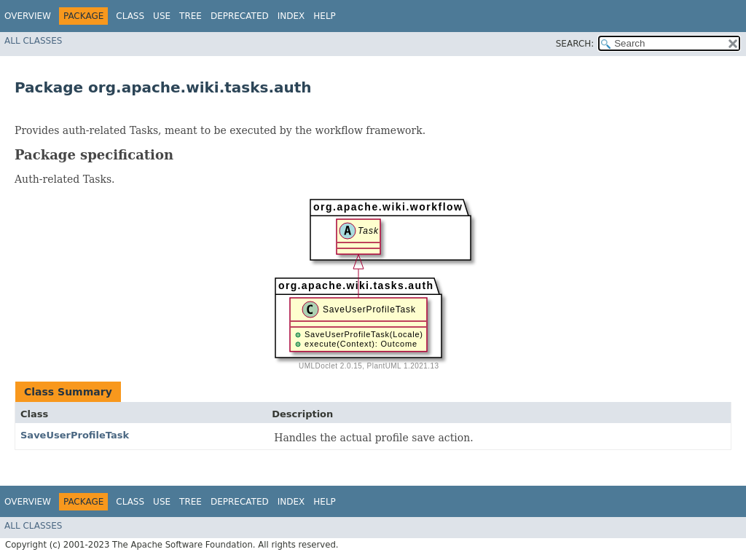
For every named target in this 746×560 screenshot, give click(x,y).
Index (291, 16)
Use (162, 16)
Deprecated (240, 16)
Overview (28, 16)
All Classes (33, 41)
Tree (191, 16)
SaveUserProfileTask (75, 435)
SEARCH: (575, 44)
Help (325, 16)
